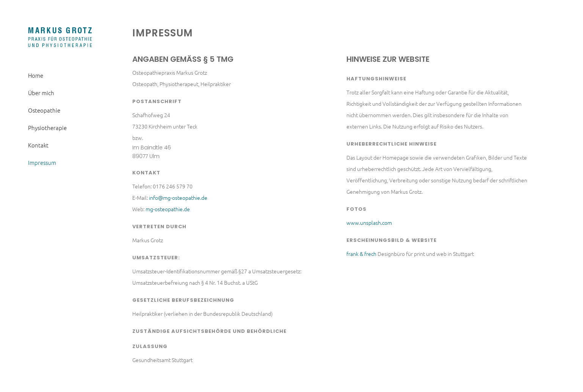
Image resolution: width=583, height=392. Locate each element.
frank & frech (361, 254)
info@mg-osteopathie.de (178, 198)
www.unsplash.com (369, 223)
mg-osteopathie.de (168, 209)
